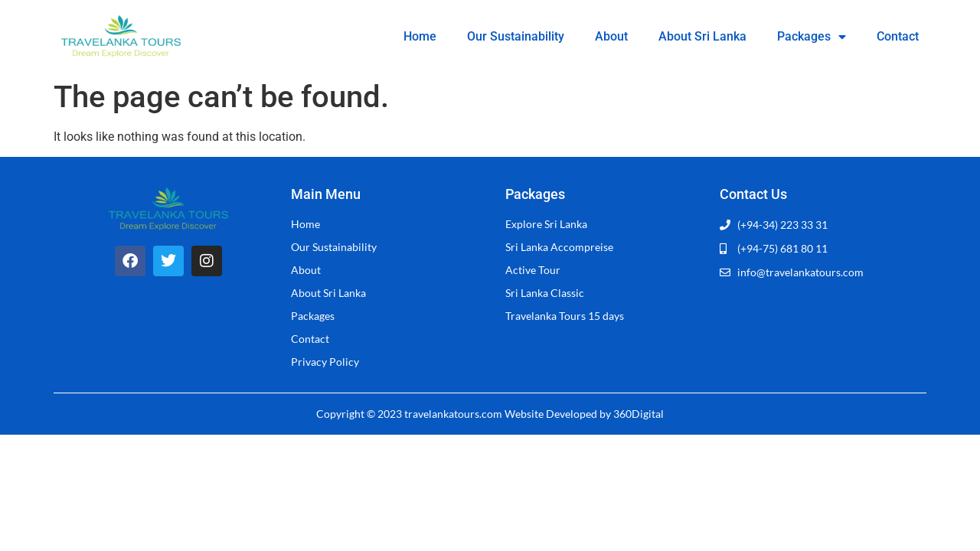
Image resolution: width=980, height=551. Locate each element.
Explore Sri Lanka (546, 224)
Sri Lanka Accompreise (559, 247)
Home (420, 36)
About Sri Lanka (702, 36)
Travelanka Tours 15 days (565, 316)
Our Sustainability (516, 36)
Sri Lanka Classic (545, 293)
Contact (898, 36)
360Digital (639, 414)
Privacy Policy (325, 362)
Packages (812, 37)
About (611, 36)
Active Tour (533, 270)
